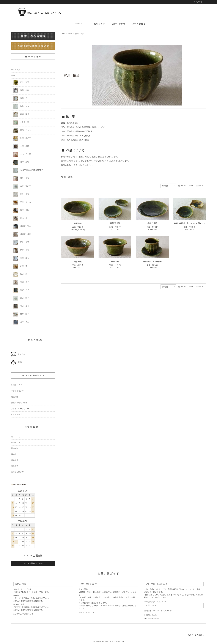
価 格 (17, 362)
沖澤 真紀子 (22, 138)
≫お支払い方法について (23, 614)
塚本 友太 (21, 258)
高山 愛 (20, 218)
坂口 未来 (21, 194)
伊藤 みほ (21, 90)
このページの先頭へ (196, 635)
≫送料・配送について (88, 613)
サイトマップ (16, 414)
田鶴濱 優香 (22, 234)
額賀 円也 (21, 290)
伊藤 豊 (20, 98)
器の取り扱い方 (17, 472)
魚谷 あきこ (22, 106)
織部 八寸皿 (152, 223)
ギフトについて (17, 391)
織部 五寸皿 (115, 223)
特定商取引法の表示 (19, 403)
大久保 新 (21, 122)
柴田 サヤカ (22, 202)
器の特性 (15, 460)
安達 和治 (80, 34)
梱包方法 (15, 397)
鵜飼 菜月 (21, 114)
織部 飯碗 (78, 262)
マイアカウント (200, 2)
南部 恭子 (21, 282)
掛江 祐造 (21, 162)
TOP (63, 34)
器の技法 (15, 466)
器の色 (14, 454)
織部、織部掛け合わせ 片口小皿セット (189, 223)
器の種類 (15, 448)
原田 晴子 (21, 298)
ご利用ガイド (16, 385)
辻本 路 (20, 266)
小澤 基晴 (21, 146)
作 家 (70, 34)
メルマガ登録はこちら (33, 563)
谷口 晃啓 (21, 242)
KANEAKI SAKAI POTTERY (28, 170)
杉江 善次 (21, 210)
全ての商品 (16, 70)
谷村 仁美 (21, 250)
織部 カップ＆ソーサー (152, 262)
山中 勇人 (21, 322)
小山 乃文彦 (22, 154)
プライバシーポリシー (20, 409)
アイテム (18, 354)
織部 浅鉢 (78, 223)
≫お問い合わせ (151, 615)
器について (16, 437)
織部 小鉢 (115, 262)
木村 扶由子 (22, 186)
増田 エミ (21, 306)
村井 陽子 (21, 314)
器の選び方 (16, 442)
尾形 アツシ (22, 130)
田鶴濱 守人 (22, 226)
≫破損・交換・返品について (156, 602)
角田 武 (20, 274)
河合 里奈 (21, 178)
